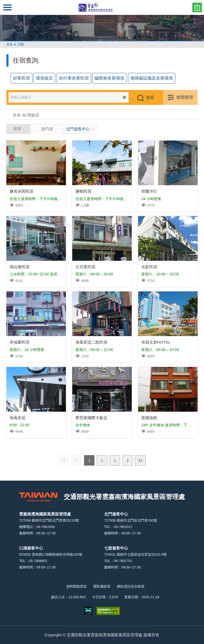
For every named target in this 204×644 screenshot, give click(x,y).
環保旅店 (44, 78)
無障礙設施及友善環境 (152, 78)
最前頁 (64, 460)
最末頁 (140, 460)
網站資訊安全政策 (131, 586)
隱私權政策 (102, 586)
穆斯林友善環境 (109, 78)
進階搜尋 (185, 97)
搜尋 (150, 98)
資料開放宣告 (76, 586)
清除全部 (124, 97)
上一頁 (76, 460)
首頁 (10, 44)
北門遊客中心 (78, 129)
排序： (19, 129)
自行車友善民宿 (74, 78)
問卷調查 (197, 7)
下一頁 (127, 460)
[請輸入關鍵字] (72, 97)
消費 (21, 44)
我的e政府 (88, 611)
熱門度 (47, 129)
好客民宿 (22, 78)
